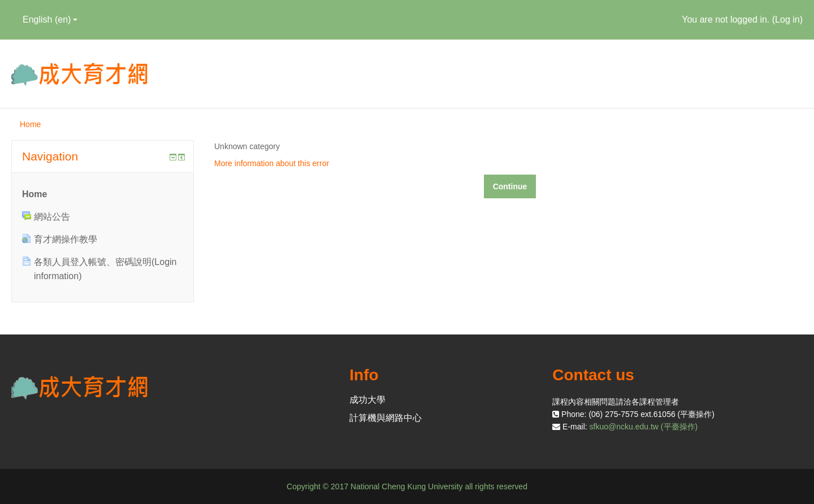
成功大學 (367, 400)
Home (30, 124)
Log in (787, 19)
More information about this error (272, 163)
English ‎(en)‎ (50, 19)
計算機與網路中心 (386, 418)
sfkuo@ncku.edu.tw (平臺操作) (644, 427)
